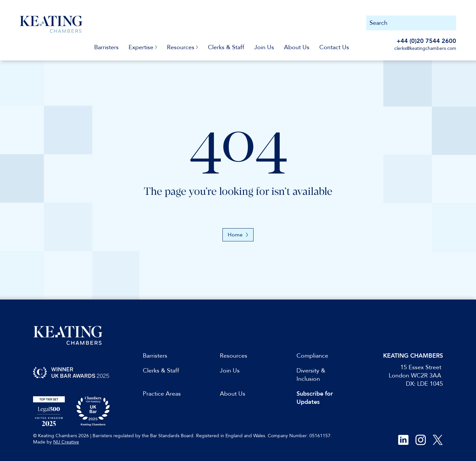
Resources (234, 356)
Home (238, 235)
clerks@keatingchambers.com (425, 48)
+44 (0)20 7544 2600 (426, 41)
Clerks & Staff (226, 47)
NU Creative (66, 442)
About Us (297, 47)
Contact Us (334, 47)
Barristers (106, 47)
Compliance (312, 356)
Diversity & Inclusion (311, 375)
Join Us (264, 47)
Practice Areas (162, 394)
